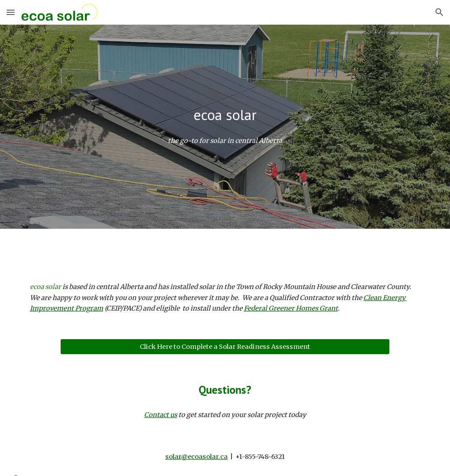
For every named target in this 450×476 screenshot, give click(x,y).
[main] (225, 115)
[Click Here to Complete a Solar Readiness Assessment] (225, 346)
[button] (11, 12)
